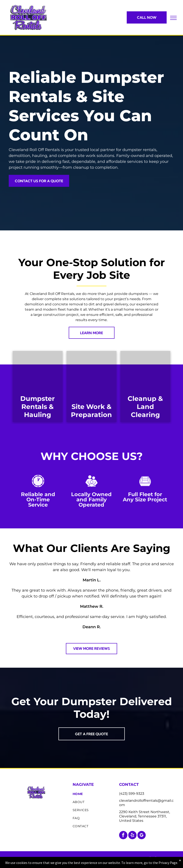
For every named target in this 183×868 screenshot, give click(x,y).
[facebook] (123, 836)
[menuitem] (94, 794)
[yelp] (132, 836)
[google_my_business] (142, 836)
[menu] (173, 18)
